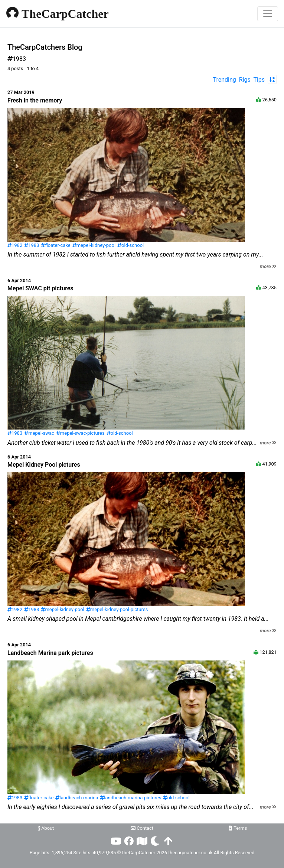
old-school (130, 245)
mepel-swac (39, 433)
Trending (225, 80)
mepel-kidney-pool (94, 245)
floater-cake (56, 245)
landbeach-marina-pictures (130, 798)
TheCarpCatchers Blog (45, 47)
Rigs (245, 80)
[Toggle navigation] (268, 14)
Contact (142, 828)
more (268, 266)
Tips (259, 80)
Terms (238, 828)
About (46, 828)
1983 (32, 245)
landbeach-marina (77, 798)
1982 (15, 245)
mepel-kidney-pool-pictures (117, 609)
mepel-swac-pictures (80, 433)
